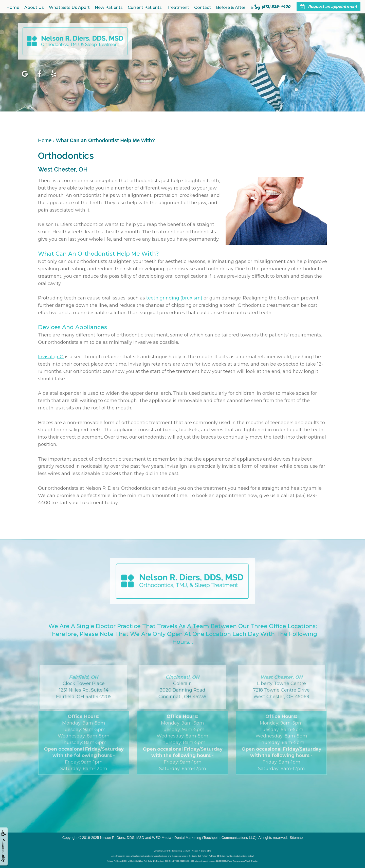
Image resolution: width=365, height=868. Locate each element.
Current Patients (145, 7)
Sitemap (296, 838)
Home (13, 7)
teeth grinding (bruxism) (174, 298)
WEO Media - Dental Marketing (177, 838)
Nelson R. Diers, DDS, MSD (122, 838)
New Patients (109, 7)
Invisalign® (51, 357)
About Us (34, 7)
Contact (203, 7)
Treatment (178, 7)
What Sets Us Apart (69, 7)
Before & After (231, 7)
